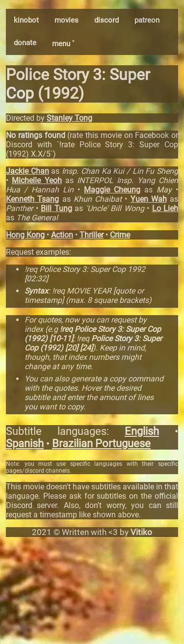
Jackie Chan (27, 171)
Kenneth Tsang (32, 199)
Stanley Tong (69, 118)
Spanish (25, 443)
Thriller (92, 235)
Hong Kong (25, 235)
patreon (147, 20)
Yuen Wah (149, 199)
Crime (120, 235)
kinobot (26, 20)
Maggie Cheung (112, 190)
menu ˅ (63, 44)
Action (62, 235)
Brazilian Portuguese (101, 443)
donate (25, 43)
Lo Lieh (165, 208)
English (142, 431)
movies (66, 20)
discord (106, 20)
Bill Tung (56, 208)
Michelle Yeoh (37, 180)
